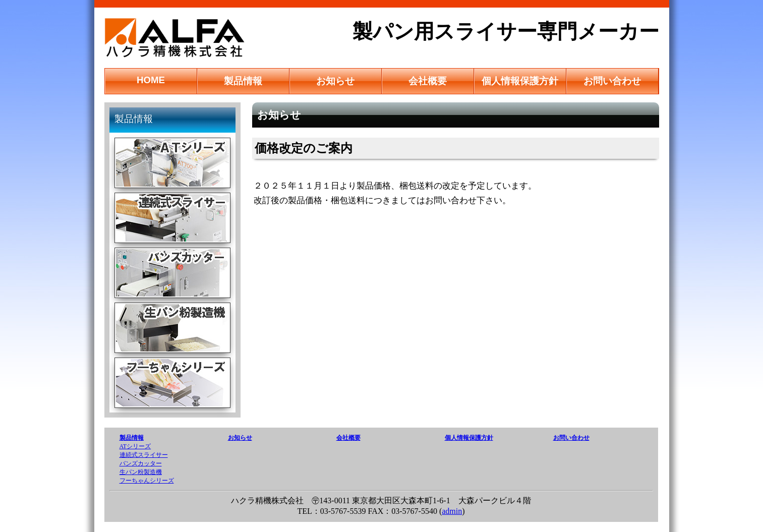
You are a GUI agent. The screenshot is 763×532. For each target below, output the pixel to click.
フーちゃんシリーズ (147, 481)
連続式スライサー (144, 455)
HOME (151, 80)
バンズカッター (141, 463)
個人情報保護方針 (520, 81)
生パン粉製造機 (141, 472)
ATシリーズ (135, 446)
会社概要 (428, 81)
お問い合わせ (612, 81)
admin (452, 511)
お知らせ (335, 81)
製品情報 (243, 81)
